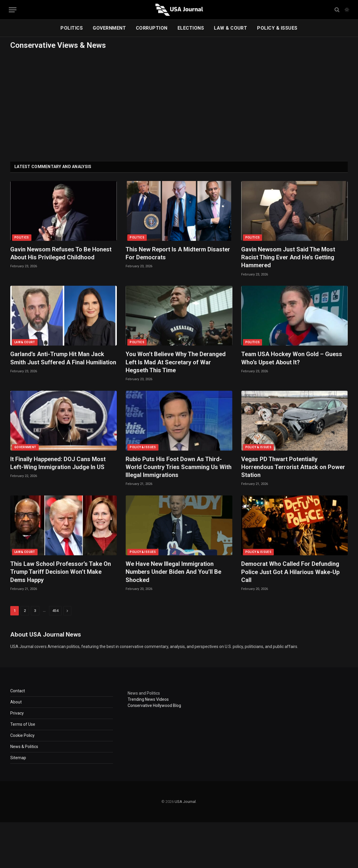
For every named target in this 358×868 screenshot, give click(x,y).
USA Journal (185, 802)
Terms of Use (23, 724)
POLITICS (72, 28)
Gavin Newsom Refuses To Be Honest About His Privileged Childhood (61, 253)
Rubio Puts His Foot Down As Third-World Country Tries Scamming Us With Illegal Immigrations (179, 467)
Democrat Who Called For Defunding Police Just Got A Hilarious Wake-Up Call (290, 572)
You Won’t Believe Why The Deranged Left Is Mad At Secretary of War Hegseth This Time (176, 362)
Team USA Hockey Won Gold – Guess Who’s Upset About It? (292, 358)
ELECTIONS (191, 28)
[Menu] (13, 10)
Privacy (17, 713)
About (16, 702)
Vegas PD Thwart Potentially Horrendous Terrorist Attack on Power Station (293, 467)
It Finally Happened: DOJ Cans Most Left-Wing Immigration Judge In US (58, 463)
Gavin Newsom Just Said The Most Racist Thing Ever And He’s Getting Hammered (288, 257)
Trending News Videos (148, 699)
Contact (18, 691)
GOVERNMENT (109, 28)
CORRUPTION (152, 28)
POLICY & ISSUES (277, 28)
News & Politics (24, 747)
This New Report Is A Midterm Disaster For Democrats (178, 253)
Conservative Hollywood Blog (154, 705)
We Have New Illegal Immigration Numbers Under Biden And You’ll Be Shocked (173, 572)
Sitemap (18, 758)
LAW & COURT (230, 28)
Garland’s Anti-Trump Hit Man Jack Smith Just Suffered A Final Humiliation (63, 358)
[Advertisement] (179, 104)
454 (55, 611)
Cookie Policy (22, 735)
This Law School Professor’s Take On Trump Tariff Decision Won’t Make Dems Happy (61, 572)
